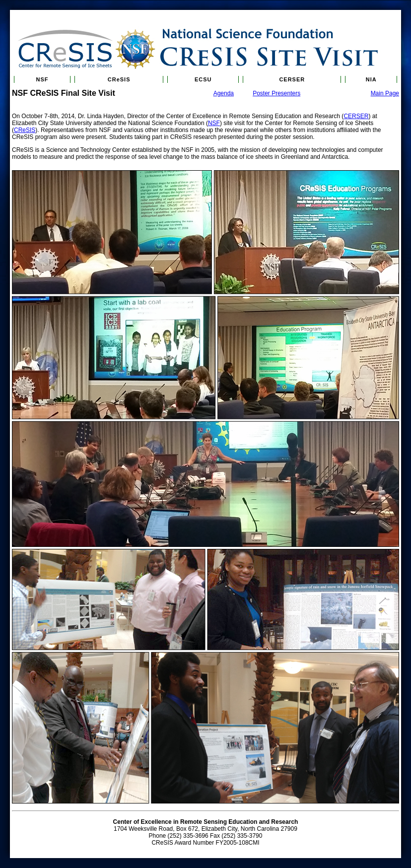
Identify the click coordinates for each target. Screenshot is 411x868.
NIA (371, 79)
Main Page (385, 93)
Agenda (224, 93)
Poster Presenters (276, 93)
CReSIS (119, 79)
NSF (42, 79)
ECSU (203, 79)
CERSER (292, 79)
